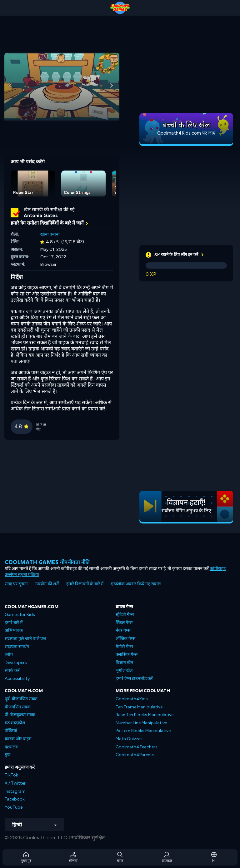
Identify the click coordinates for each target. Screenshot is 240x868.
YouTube (14, 807)
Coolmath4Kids (132, 699)
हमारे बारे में (14, 623)
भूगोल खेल (124, 670)
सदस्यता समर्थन (17, 647)
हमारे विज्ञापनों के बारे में (85, 584)
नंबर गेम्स (123, 630)
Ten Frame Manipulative (139, 707)
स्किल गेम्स (124, 623)
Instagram (15, 791)
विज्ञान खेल (124, 663)
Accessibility (17, 679)
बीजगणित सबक (18, 707)
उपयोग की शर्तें (47, 584)
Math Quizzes (129, 739)
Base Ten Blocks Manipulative (145, 715)
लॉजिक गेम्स (125, 639)
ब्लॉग (9, 655)
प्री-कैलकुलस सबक (20, 715)
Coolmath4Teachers (137, 747)
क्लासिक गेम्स (127, 655)
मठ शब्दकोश (15, 723)
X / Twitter (15, 783)
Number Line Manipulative (141, 723)
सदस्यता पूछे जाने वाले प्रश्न (25, 639)
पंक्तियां (11, 731)
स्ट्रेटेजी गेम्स (125, 615)
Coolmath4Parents (135, 755)
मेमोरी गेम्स (124, 647)
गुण (7, 755)
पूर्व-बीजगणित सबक (21, 699)
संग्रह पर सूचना (16, 584)
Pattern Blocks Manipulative (143, 731)
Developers (16, 663)
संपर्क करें (12, 670)
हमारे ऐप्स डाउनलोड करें (134, 679)
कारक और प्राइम (18, 739)
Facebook (15, 799)
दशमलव (11, 747)
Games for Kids (20, 615)
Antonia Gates (41, 216)
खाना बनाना (50, 234)
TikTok (11, 775)
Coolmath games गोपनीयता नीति (47, 562)
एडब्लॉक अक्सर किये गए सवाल (136, 584)
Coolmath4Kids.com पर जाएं (186, 133)
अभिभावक (14, 630)
